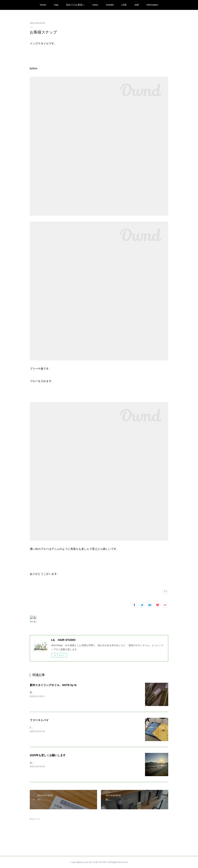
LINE (124, 5)
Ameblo (110, 5)
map (56, 5)
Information (152, 5)
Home (43, 5)
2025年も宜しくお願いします (48, 755)
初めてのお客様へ (75, 5)
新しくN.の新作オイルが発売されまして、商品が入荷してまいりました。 (68, 692)
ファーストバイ (39, 720)
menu (95, 5)
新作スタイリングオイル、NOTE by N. (53, 685)
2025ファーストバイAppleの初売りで (49, 727)
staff (137, 5)
